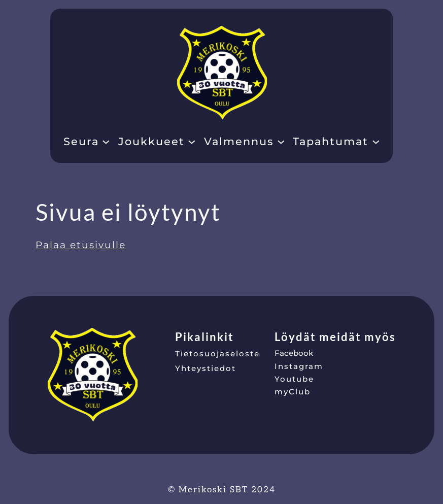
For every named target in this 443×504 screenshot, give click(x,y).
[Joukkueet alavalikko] (192, 141)
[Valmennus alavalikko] (281, 141)
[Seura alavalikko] (106, 141)
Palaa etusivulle (81, 245)
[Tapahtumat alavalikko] (376, 141)
